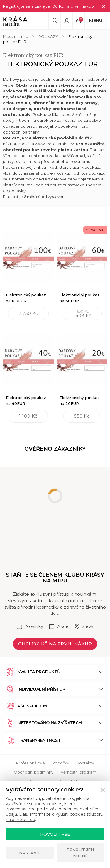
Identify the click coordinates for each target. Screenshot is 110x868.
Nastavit (30, 853)
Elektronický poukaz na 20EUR (80, 401)
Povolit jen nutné (80, 853)
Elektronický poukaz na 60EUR (80, 298)
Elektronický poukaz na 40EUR (26, 401)
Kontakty (85, 763)
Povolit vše (55, 834)
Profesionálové (31, 763)
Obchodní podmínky (34, 772)
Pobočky (61, 763)
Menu (96, 20)
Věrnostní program (78, 772)
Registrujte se (17, 6)
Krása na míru (16, 36)
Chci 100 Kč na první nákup (55, 644)
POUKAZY (48, 36)
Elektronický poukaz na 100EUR (26, 298)
